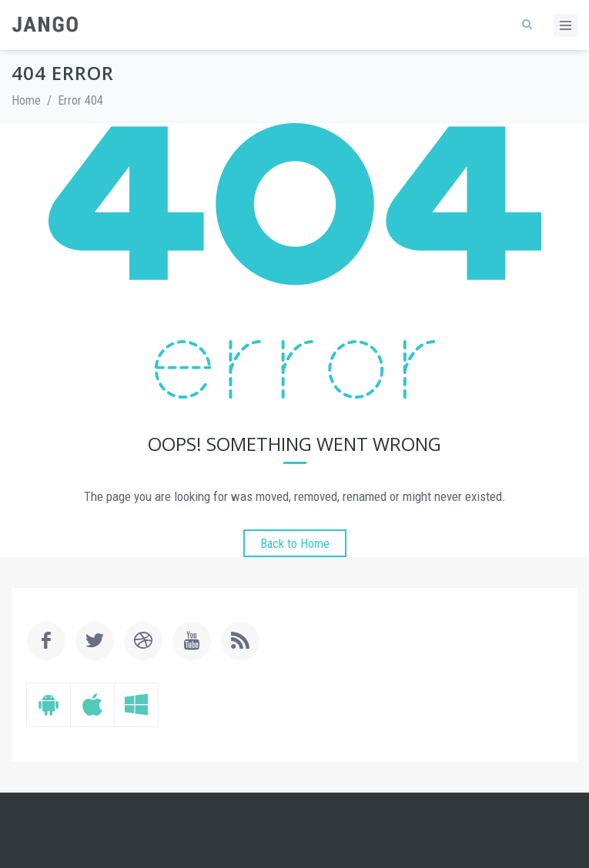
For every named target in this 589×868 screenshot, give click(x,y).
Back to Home (295, 544)
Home (26, 100)
